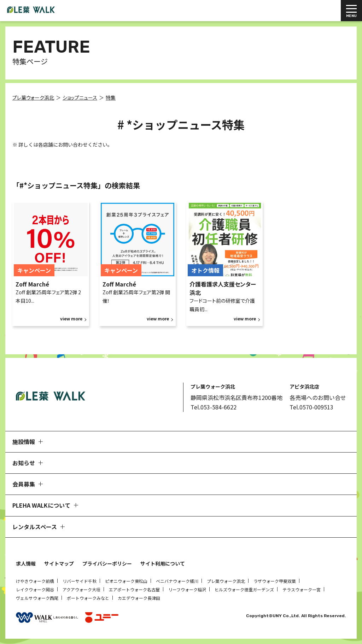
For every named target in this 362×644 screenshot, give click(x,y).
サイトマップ (59, 563)
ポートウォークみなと (88, 598)
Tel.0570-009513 (311, 407)
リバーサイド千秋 (80, 581)
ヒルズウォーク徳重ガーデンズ (244, 589)
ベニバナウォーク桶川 (177, 581)
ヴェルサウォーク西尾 (37, 598)
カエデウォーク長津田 (139, 598)
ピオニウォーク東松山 (126, 581)
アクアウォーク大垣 (81, 589)
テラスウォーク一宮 (302, 589)
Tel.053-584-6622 (214, 407)
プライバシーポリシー (107, 563)
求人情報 (26, 563)
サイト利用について (163, 563)
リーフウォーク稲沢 (187, 589)
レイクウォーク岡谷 (35, 589)
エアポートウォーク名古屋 (134, 589)
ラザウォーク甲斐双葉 (275, 581)
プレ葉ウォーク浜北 (226, 581)
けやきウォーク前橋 (35, 581)
